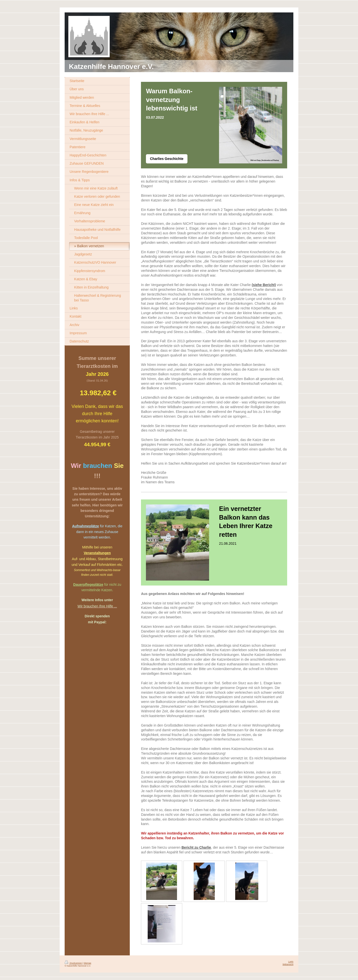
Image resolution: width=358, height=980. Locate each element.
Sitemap (87, 963)
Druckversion (74, 963)
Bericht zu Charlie (196, 847)
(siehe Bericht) (264, 285)
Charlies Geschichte (167, 159)
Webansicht (288, 964)
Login (291, 962)
